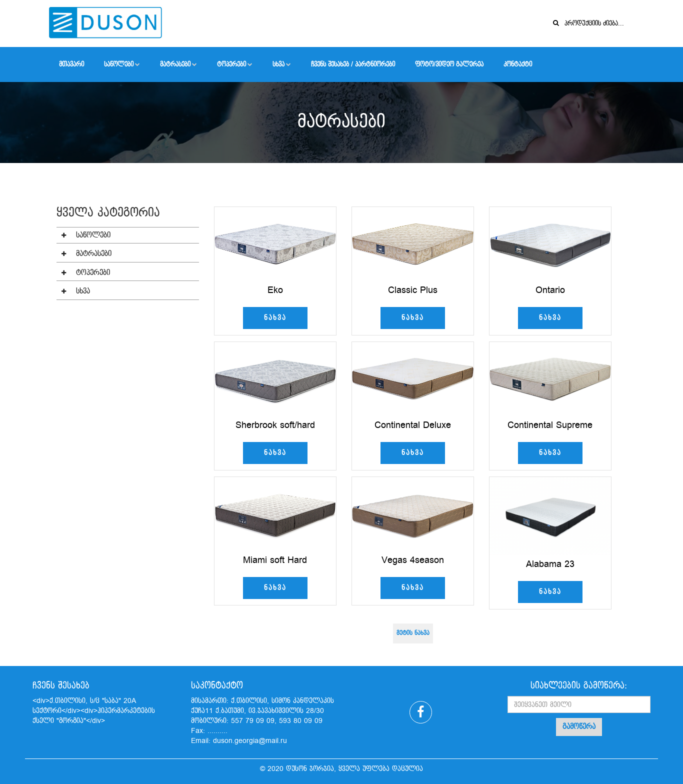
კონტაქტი (518, 64)
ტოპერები (231, 64)
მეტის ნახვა (413, 650)
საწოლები (119, 64)
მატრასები (175, 64)
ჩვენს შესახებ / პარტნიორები (353, 64)
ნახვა (275, 334)
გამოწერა (579, 727)
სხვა (278, 64)
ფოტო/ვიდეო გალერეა (449, 64)
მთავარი (71, 64)
